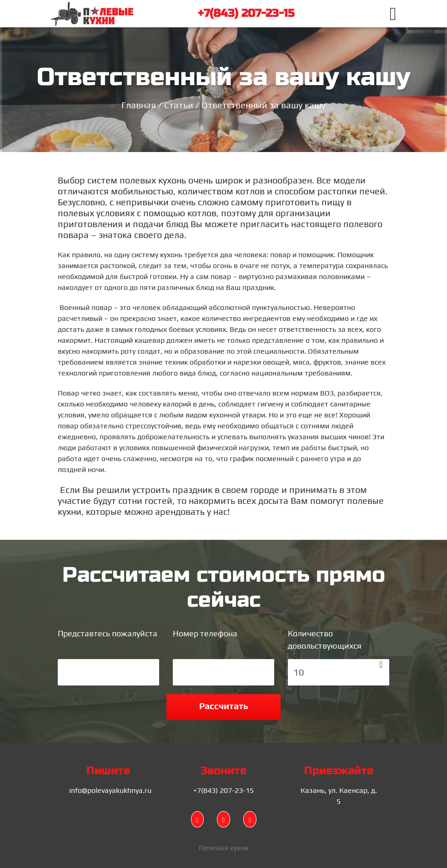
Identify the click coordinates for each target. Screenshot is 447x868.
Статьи (179, 105)
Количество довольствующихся (325, 640)
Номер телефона (205, 633)
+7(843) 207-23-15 (246, 13)
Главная (139, 105)
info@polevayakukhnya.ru (110, 790)
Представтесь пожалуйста (108, 633)
